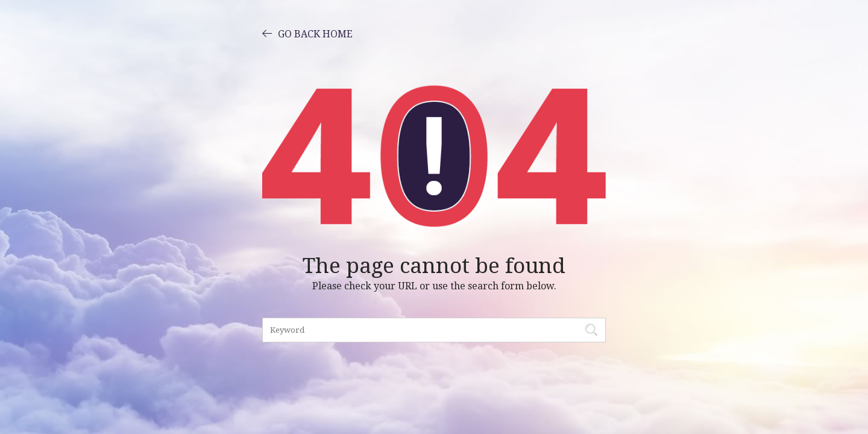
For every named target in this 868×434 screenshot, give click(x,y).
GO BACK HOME (307, 33)
